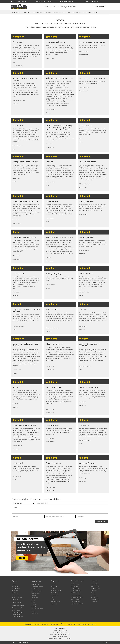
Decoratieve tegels (77, 581)
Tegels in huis (37, 12)
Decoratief (57, 12)
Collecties (47, 12)
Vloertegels (66, 12)
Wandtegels (77, 12)
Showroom (87, 12)
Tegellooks (26, 12)
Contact (96, 12)
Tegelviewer (16, 12)
